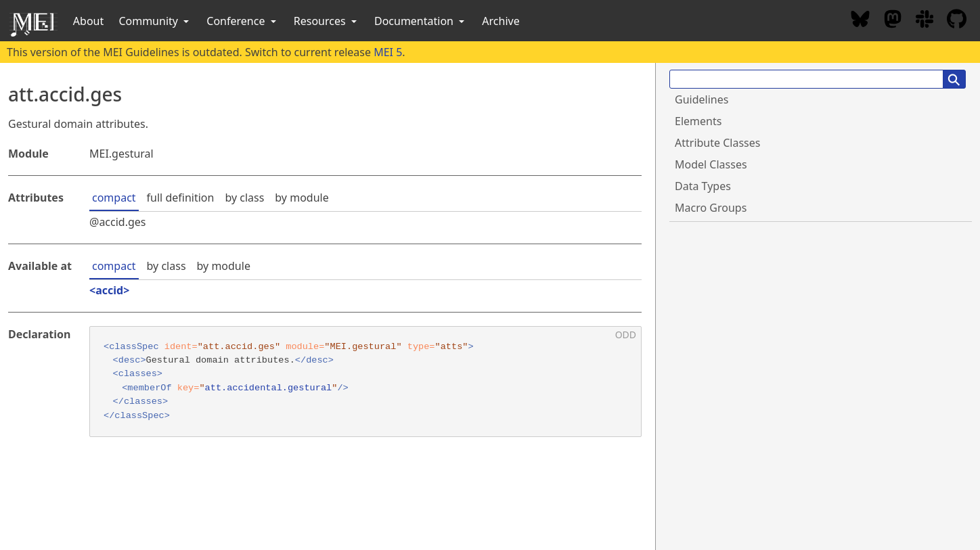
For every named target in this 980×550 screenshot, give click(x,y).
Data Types (703, 186)
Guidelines (701, 99)
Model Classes (711, 164)
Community (155, 21)
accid (109, 290)
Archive (500, 21)
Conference (242, 21)
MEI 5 (388, 52)
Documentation (421, 21)
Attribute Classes (717, 143)
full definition (181, 198)
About (88, 21)
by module (302, 198)
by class (244, 198)
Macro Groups (711, 208)
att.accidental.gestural (269, 388)
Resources (327, 21)
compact (114, 198)
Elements (698, 121)
